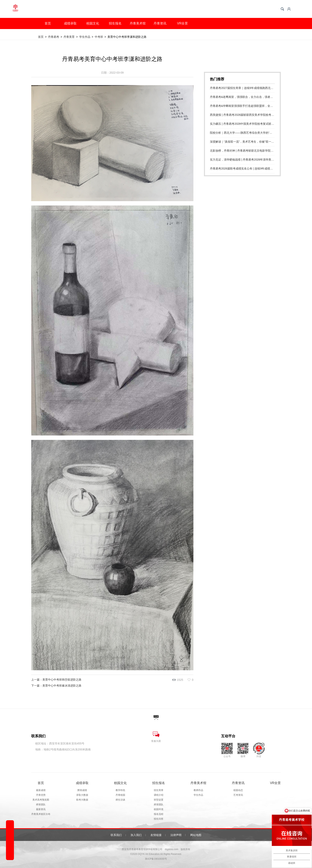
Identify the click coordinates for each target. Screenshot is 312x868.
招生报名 (115, 23)
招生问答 (159, 819)
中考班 (99, 37)
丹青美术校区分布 (41, 814)
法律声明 (176, 835)
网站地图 (196, 835)
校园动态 (238, 790)
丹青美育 (69, 37)
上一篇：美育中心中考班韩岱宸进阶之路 (56, 680)
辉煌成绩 (82, 790)
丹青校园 (120, 795)
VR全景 (182, 23)
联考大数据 (82, 800)
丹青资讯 (160, 23)
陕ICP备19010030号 (156, 859)
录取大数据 (82, 795)
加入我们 (136, 835)
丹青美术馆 (138, 23)
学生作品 (85, 37)
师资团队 (41, 805)
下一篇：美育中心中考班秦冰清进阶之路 (56, 686)
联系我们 (116, 835)
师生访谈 (120, 800)
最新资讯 (41, 809)
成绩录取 (70, 23)
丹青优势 (41, 795)
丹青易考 (54, 37)
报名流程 (159, 814)
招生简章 (159, 790)
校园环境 (159, 809)
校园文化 (93, 23)
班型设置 (159, 800)
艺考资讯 (238, 795)
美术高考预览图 (41, 800)
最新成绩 (41, 790)
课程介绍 (159, 795)
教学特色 (120, 790)
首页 (48, 23)
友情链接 (156, 835)
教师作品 (198, 790)
